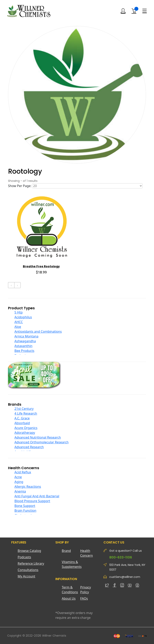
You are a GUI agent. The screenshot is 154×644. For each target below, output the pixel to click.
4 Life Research (26, 413)
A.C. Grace (22, 418)
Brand (66, 551)
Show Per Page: (20, 186)
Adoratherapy (25, 433)
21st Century (24, 409)
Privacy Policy (86, 590)
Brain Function (25, 511)
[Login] (123, 11)
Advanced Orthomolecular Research (42, 442)
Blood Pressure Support (32, 501)
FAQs (84, 598)
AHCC (19, 322)
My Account (26, 576)
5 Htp (19, 312)
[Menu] (145, 11)
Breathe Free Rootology (41, 266)
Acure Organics (26, 428)
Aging (19, 482)
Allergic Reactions (28, 487)
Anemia (20, 491)
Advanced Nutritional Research (38, 437)
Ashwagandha (25, 341)
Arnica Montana (26, 336)
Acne (18, 477)
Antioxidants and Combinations (38, 331)
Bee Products (24, 351)
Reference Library (31, 563)
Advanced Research (29, 447)
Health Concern (87, 553)
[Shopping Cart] (134, 11)
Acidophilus (23, 317)
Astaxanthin (23, 346)
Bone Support (25, 506)
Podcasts (24, 557)
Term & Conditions (70, 590)
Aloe (18, 327)
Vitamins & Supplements (71, 564)
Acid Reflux (23, 472)
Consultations (28, 570)
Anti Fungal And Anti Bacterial (37, 496)
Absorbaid (22, 423)
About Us (69, 598)
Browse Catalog (29, 551)
